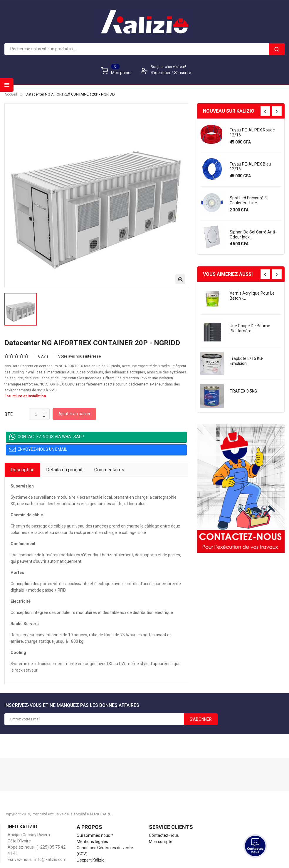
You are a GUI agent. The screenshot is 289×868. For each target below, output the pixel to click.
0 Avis (43, 356)
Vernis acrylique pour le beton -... (252, 296)
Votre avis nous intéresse (79, 356)
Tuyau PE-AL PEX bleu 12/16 (250, 167)
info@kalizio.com (50, 859)
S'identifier (161, 73)
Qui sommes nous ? (95, 835)
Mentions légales (92, 842)
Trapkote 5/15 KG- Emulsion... (247, 361)
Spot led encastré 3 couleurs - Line (248, 200)
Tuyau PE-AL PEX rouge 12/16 (252, 132)
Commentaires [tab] (109, 470)
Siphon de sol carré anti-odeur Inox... (253, 234)
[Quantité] (36, 414)
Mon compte (161, 842)
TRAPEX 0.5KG (243, 391)
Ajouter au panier (74, 414)
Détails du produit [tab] (64, 470)
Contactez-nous (164, 835)
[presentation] (265, 111)
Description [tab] (22, 470)
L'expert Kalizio (91, 860)
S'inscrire (183, 73)
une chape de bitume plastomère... (250, 328)
